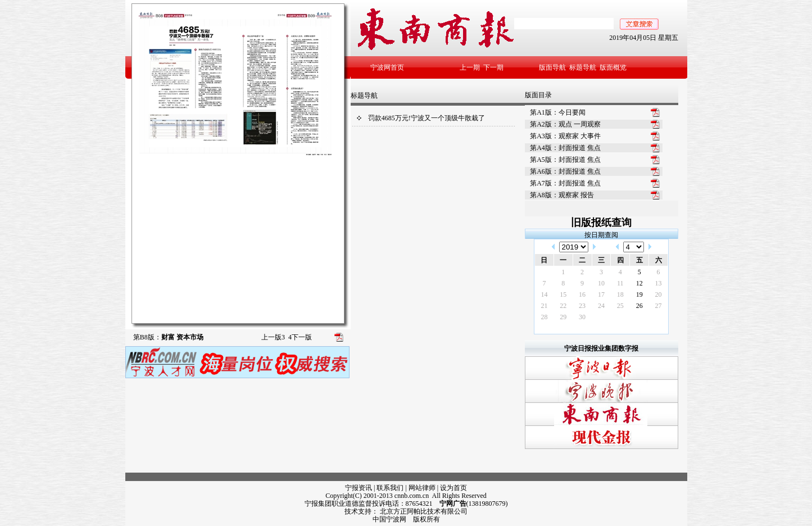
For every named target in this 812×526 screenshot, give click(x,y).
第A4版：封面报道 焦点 (565, 148)
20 (659, 294)
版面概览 (613, 67)
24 (601, 306)
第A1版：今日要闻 (558, 112)
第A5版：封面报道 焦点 (565, 160)
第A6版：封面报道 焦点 (565, 171)
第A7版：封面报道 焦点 (565, 183)
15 (563, 294)
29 (563, 317)
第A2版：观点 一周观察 (565, 124)
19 (639, 294)
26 (639, 306)
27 (659, 306)
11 (620, 283)
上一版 (273, 337)
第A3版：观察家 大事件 (565, 136)
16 (582, 294)
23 (582, 306)
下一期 (493, 67)
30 (582, 317)
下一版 (300, 337)
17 (601, 294)
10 (601, 283)
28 (544, 317)
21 (544, 306)
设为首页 (453, 488)
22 (563, 306)
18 (620, 294)
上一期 (470, 67)
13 (659, 283)
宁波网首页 (387, 67)
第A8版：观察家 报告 (562, 195)
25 (620, 306)
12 (639, 283)
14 (544, 294)
